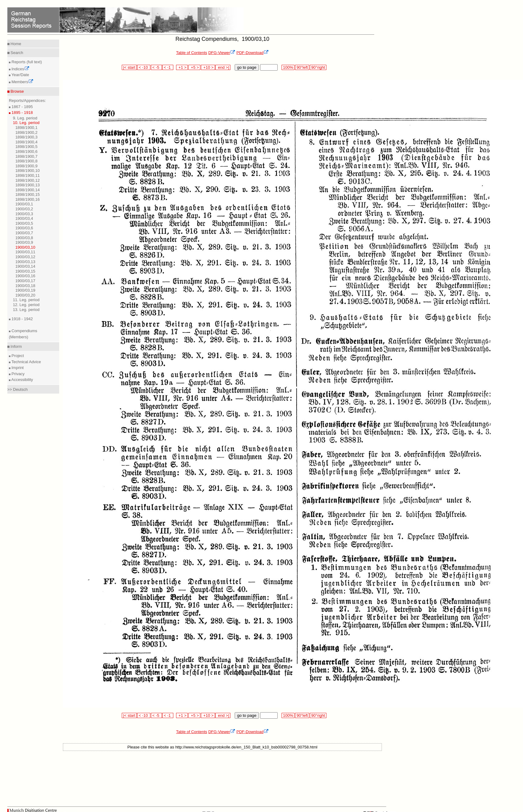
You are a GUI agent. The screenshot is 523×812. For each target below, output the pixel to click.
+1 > (182, 67)
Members (22, 82)
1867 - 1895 (22, 107)
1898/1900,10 (28, 171)
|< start (129, 67)
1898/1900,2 (26, 132)
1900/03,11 (25, 252)
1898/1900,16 (28, 199)
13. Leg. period (26, 310)
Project (17, 356)
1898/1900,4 (26, 142)
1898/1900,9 (26, 166)
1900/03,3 (24, 214)
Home (15, 44)
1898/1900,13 (28, 185)
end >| (223, 67)
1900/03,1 (24, 204)
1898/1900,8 (26, 161)
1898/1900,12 (28, 180)
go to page (247, 67)
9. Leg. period (25, 118)
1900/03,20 (25, 295)
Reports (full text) (26, 62)
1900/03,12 (25, 257)
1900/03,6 (24, 228)
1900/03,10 (25, 247)
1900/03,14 (25, 266)
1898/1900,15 (28, 194)
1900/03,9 (24, 242)
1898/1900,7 (26, 156)
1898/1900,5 (26, 147)
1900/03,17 (25, 281)
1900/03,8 (24, 238)
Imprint (17, 368)
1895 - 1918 (22, 113)
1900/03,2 (24, 209)
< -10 (144, 67)
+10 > (208, 67)
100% (288, 67)
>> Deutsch (18, 389)
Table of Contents (192, 53)
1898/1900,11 (28, 175)
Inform (16, 346)
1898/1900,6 (26, 152)
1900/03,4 (24, 218)
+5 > (194, 67)
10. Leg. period (26, 123)
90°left (302, 67)
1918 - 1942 (22, 319)
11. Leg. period (26, 300)
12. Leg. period (26, 305)
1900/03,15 (25, 271)
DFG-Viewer (222, 53)
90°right (318, 67)
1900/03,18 (25, 286)
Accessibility (22, 380)
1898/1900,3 (26, 137)
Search (16, 53)
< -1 (168, 67)
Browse (17, 91)
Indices (20, 69)
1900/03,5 (24, 223)
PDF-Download (253, 53)
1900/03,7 (24, 233)
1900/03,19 (25, 290)
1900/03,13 (25, 262)
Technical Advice (26, 362)
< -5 (156, 67)
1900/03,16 (25, 276)
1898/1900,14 (28, 190)
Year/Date (20, 75)
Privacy (17, 374)
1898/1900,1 (26, 128)
